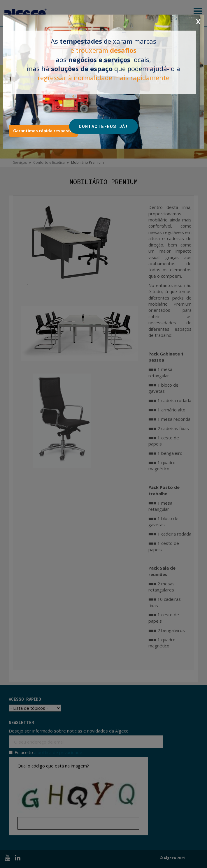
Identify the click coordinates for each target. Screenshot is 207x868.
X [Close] (198, 22)
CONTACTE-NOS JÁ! (103, 126)
